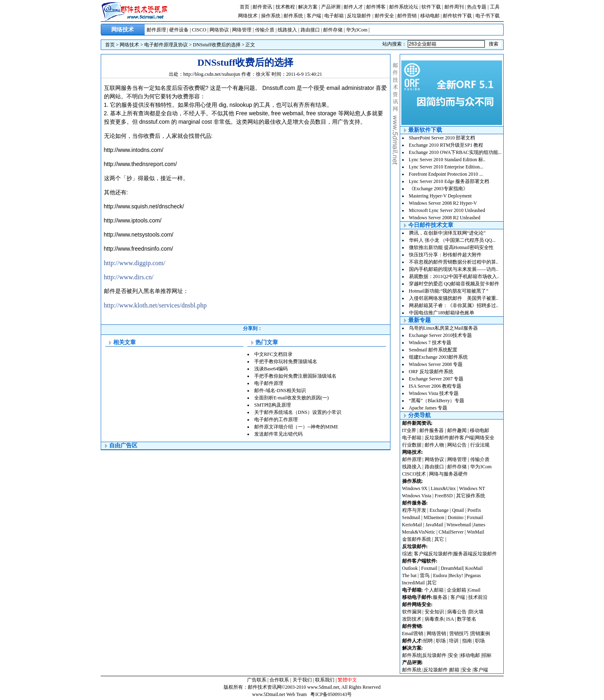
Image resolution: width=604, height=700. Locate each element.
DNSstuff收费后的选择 (217, 45)
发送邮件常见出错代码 (278, 434)
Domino (456, 517)
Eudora (441, 575)
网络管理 (242, 30)
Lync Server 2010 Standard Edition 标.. (447, 160)
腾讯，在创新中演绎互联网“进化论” (447, 233)
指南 (467, 641)
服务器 (440, 597)
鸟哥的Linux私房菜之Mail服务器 (443, 328)
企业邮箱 (457, 590)
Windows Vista (417, 496)
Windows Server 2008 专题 (436, 364)
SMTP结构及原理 (273, 405)
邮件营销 (407, 16)
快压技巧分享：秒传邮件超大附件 (445, 255)
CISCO (199, 30)
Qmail (458, 510)
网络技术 (248, 16)
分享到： (253, 328)
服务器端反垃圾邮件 (475, 554)
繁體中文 (347, 680)
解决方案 (308, 7)
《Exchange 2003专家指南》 (438, 189)
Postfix (474, 510)
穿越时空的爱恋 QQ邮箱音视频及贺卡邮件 (454, 284)
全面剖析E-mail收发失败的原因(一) (292, 398)
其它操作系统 (471, 496)
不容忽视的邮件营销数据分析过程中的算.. (454, 262)
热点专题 (477, 7)
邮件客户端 (462, 438)
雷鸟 (425, 575)
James (479, 525)
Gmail (474, 590)
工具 (495, 7)
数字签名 (467, 619)
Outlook (410, 568)
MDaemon (434, 517)
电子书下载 (488, 16)
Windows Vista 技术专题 (434, 393)
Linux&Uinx (443, 488)
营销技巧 (459, 634)
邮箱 (455, 670)
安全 (453, 655)
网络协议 (219, 30)
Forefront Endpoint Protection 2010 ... (446, 174)
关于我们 (302, 680)
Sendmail (411, 517)
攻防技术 (412, 619)
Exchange (439, 510)
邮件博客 (376, 7)
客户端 (314, 16)
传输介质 (265, 30)
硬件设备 (179, 30)
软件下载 (431, 7)
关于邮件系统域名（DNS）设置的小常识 (298, 412)
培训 (454, 641)
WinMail (476, 532)
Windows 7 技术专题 (430, 343)
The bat (409, 575)
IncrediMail (414, 583)
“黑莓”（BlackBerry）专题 (437, 401)
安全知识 (434, 612)
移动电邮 (430, 16)
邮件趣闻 (457, 430)
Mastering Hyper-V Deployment (440, 196)
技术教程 (285, 7)
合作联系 (279, 680)
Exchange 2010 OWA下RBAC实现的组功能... (455, 152)
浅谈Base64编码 (271, 369)
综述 (407, 554)
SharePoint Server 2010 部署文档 (442, 138)
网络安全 (485, 438)
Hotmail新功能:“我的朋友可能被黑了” (449, 291)
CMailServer (451, 532)
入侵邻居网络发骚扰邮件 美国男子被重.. (454, 298)
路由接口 (310, 30)
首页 (245, 7)
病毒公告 (457, 612)
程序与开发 (414, 510)
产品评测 (331, 7)
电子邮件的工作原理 (276, 420)
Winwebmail (459, 525)
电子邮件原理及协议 (166, 45)
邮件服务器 (432, 430)
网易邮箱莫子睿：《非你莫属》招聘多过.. (454, 305)
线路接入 (287, 30)
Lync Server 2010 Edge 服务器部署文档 (449, 181)
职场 (441, 641)
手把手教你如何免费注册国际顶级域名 (295, 376)
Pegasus (473, 575)
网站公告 (457, 445)
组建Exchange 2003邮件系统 (438, 357)
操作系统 (271, 16)
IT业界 (410, 430)
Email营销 (413, 634)
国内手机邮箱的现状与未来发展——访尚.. (454, 269)
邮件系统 (293, 16)
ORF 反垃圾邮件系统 (431, 372)
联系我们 (325, 680)
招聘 (428, 641)
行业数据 (412, 445)
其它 (439, 539)
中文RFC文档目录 (273, 354)
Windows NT (472, 488)
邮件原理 (156, 30)
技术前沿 (478, 597)
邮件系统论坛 (404, 7)
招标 (487, 655)
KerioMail (412, 525)
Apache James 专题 (428, 408)
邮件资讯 (262, 7)
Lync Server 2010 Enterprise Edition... (446, 167)
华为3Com (357, 30)
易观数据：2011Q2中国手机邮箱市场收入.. (454, 276)
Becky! (457, 575)
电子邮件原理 (269, 383)
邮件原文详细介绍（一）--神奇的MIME (296, 427)
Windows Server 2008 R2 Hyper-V (443, 203)
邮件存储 (333, 30)
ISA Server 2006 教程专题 (435, 386)
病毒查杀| (435, 619)
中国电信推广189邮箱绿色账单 (442, 313)
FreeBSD (444, 496)
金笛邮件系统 (417, 539)
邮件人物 (434, 445)
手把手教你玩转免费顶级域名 (286, 361)
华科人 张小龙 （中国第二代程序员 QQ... (452, 240)
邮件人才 (353, 7)
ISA (450, 619)
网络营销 (436, 634)
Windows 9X (415, 488)
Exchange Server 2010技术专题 (441, 335)
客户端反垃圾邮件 (433, 554)
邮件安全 (384, 16)
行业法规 (480, 445)
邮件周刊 (454, 7)
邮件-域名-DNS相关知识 (280, 391)
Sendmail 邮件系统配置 (433, 350)
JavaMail (434, 525)
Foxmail (475, 517)
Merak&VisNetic (419, 532)
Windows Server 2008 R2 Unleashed (445, 218)
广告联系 (257, 680)
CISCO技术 (414, 474)
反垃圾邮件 (359, 16)
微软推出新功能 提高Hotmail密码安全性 (451, 247)
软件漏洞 (412, 612)
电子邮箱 (334, 16)
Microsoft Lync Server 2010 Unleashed (447, 210)
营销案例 (480, 634)
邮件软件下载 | (459, 16)
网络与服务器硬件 (448, 474)
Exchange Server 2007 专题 (436, 379)
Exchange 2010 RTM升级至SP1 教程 (446, 145)
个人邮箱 (434, 590)
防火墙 (476, 612)
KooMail (474, 568)
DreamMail (452, 568)
